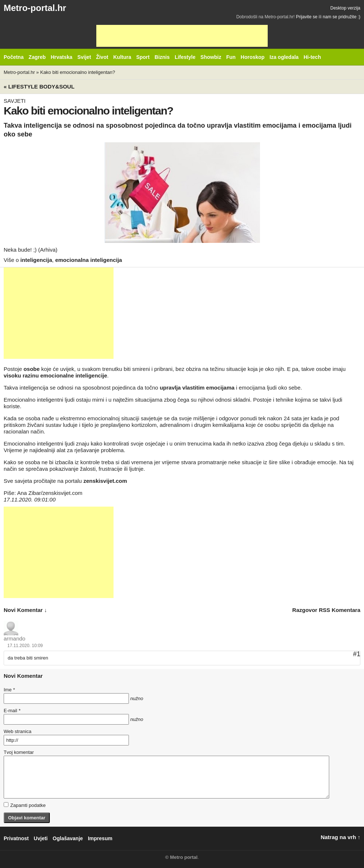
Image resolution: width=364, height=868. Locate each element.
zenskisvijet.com (105, 481)
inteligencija (36, 260)
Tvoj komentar (19, 752)
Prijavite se (307, 17)
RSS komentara (340, 610)
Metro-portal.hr (35, 8)
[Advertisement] (182, 36)
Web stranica (18, 731)
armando (14, 638)
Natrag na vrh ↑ (341, 837)
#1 (357, 654)
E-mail (12, 711)
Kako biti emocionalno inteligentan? (78, 72)
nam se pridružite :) (341, 17)
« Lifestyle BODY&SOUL (39, 87)
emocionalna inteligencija (89, 260)
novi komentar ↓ (25, 610)
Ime (9, 690)
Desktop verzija (345, 8)
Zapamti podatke (25, 805)
